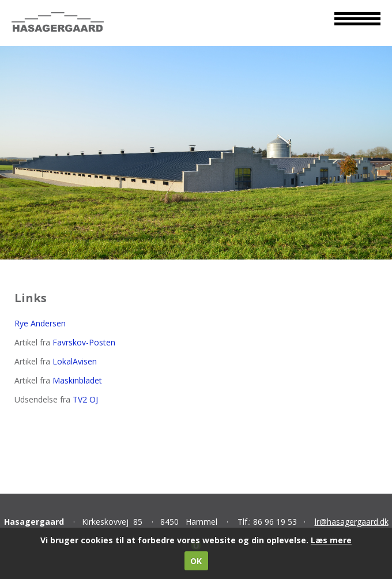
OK (196, 561)
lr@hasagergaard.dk (352, 522)
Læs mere (331, 540)
